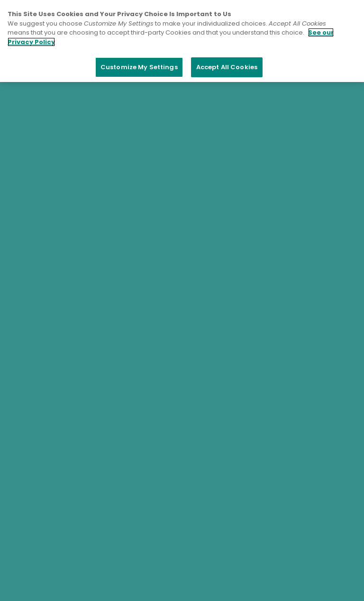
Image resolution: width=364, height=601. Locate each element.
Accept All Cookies (227, 67)
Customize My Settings (139, 67)
